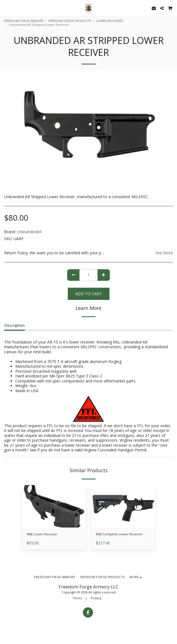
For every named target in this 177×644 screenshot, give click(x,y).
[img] (123, 506)
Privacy (96, 598)
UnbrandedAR (29, 232)
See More (164, 253)
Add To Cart (88, 294)
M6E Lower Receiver (42, 534)
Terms (77, 598)
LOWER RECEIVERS (110, 21)
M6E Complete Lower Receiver (119, 534)
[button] (6, 8)
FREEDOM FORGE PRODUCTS (70, 21)
